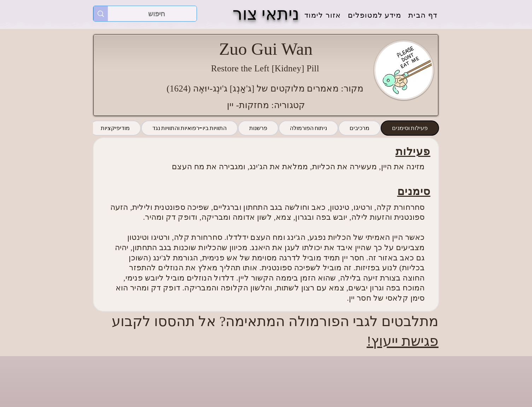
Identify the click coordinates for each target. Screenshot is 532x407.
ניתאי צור (266, 14)
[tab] (410, 128)
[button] (375, 15)
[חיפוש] (157, 14)
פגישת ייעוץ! (402, 341)
